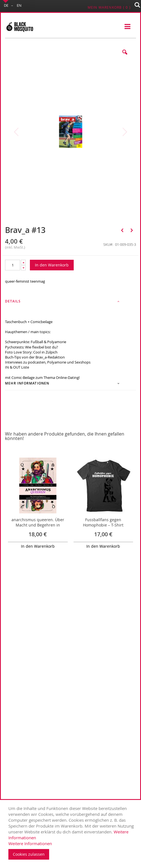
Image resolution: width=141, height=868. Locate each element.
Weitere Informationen (30, 843)
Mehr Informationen (27, 383)
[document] (72, 833)
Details (13, 301)
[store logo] (20, 27)
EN (19, 5)
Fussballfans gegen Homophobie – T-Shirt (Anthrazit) (103, 525)
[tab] (70, 303)
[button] (125, 56)
